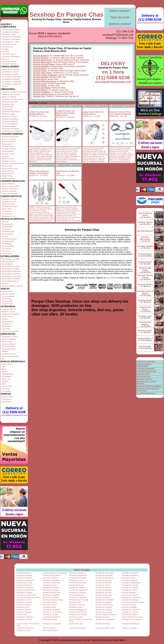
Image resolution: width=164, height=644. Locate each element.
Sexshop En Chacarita (77, 592)
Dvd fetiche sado (8, 231)
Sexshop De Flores (50, 585)
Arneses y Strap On (9, 344)
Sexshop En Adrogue (24, 575)
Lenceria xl (6, 156)
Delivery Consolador (130, 628)
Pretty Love (6, 379)
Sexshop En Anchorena (78, 578)
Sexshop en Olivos (23, 630)
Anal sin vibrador (8, 296)
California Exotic (8, 374)
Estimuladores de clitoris (11, 266)
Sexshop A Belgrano (24, 612)
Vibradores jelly (7, 107)
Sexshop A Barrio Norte (78, 612)
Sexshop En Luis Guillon (52, 624)
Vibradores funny (8, 104)
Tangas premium (8, 173)
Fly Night (5, 49)
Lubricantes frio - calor (10, 42)
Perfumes (5, 59)
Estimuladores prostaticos (11, 279)
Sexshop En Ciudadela (51, 595)
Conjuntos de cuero (9, 201)
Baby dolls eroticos (9, 141)
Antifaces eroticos (8, 312)
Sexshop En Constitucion (131, 597)
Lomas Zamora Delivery (52, 617)
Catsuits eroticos (8, 146)
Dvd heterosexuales (9, 239)
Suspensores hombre (10, 194)
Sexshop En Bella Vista (51, 583)
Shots (4, 384)
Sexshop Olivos (40, 70)
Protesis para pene (9, 354)
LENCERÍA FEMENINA (146, 369)
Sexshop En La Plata (130, 612)
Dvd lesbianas (7, 244)
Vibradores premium (9, 116)
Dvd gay (5, 236)
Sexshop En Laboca (129, 614)
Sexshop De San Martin (52, 575)
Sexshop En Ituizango (104, 610)
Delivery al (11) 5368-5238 (14, 410)
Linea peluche (7, 214)
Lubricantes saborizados (11, 56)
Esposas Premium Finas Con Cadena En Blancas (120, 98)
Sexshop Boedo (40, 53)
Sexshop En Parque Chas (66, 15)
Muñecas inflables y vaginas (12, 286)
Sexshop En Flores (50, 605)
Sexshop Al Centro (102, 597)
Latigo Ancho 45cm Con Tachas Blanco (93, 98)
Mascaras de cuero (9, 216)
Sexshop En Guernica (104, 607)
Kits (3, 359)
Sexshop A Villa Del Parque (53, 600)
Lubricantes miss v (9, 54)
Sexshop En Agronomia (78, 575)
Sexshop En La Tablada (78, 614)
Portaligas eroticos (9, 161)
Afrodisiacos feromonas (10, 314)
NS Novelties (7, 376)
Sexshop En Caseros (130, 590)
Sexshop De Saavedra (104, 575)
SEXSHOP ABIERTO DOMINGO (149, 386)
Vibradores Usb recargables (12, 131)
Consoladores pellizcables (11, 77)
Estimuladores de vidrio (10, 269)
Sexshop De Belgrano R (25, 590)
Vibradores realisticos (10, 121)
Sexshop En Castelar (24, 592)
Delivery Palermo (49, 628)
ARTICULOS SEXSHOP (146, 362)
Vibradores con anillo (10, 337)
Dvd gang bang (7, 234)
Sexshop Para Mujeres (145, 323)
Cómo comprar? (120, 11)
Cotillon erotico (7, 316)
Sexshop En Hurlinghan (52, 610)
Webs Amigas (82, 570)
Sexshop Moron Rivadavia (44, 66)
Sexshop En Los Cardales (132, 619)
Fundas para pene (8, 349)
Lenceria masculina (9, 191)
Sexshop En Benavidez (78, 583)
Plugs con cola (7, 304)
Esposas (5, 319)
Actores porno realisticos (11, 69)
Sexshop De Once (129, 578)
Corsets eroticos (8, 151)
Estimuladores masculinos (11, 276)
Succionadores (7, 264)
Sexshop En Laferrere (25, 617)
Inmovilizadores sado (10, 206)
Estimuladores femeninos (11, 274)
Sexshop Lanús (40, 68)
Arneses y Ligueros (9, 139)
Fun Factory (6, 391)
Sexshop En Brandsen (51, 588)
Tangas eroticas (8, 171)
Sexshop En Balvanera (25, 580)
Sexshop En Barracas (104, 580)
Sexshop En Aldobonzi (130, 575)
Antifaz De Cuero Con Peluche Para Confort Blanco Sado (66, 98)
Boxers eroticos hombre (11, 186)
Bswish (4, 372)
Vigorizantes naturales (10, 331)
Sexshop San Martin (42, 73)
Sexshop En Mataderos (131, 624)
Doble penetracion (8, 346)
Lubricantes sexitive (9, 61)
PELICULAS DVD (144, 377)
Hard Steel (6, 389)
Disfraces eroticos (8, 154)
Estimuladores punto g (10, 281)
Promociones (7, 402)
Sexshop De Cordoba (130, 585)
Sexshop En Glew (76, 607)
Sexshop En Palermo (51, 630)
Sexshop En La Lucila (104, 612)
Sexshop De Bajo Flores (52, 592)
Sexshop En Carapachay (78, 590)
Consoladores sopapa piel (11, 84)
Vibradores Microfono (10, 124)
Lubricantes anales (9, 34)
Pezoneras (6, 329)
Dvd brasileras (7, 227)
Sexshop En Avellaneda (104, 578)
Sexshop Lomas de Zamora (45, 60)
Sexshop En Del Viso (24, 600)
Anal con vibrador (8, 294)
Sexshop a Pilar (75, 602)
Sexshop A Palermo (24, 605)
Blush (4, 369)
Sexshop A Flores (49, 607)
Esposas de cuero (8, 204)
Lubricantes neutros (9, 44)
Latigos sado (6, 209)
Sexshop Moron (40, 64)
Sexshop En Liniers (50, 619)
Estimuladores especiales (11, 271)
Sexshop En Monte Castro (105, 628)
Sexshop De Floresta (103, 583)
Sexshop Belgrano (41, 40)
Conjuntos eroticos (9, 149)
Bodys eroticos (7, 144)
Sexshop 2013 (22, 614)
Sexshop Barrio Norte (42, 45)
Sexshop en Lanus (76, 617)
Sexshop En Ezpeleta (103, 602)
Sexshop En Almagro (24, 578)
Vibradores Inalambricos (11, 112)
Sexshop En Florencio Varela (133, 602)
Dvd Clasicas (7, 249)
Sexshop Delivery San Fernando (55, 573)
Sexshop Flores (40, 55)
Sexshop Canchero (129, 592)
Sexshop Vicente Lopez (43, 79)
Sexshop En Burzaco (103, 588)
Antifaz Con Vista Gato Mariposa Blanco (39, 98)
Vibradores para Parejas (11, 94)
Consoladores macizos (10, 72)
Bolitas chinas (7, 342)
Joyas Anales (7, 299)
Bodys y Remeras (8, 184)
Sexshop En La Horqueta (52, 612)
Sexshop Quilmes (41, 62)
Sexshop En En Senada (104, 600)
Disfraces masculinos (10, 189)
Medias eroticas (8, 159)
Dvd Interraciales (8, 241)
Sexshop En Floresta (77, 605)
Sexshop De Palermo (51, 578)
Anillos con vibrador (9, 97)
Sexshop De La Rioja (24, 583)
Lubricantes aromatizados (11, 37)
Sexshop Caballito (41, 51)
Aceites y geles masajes (11, 30)
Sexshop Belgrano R (77, 595)
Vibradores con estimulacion (12, 99)
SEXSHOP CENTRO (145, 379)
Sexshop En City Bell (103, 592)
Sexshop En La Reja (50, 614)
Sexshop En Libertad (24, 619)
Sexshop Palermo (41, 43)
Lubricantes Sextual (9, 64)
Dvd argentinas (7, 224)
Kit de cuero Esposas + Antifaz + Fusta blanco (39, 157)
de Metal (5, 283)
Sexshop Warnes (40, 75)
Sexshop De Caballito (77, 588)
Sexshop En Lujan (76, 624)
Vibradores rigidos (8, 114)
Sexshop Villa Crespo (42, 58)
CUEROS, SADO (143, 374)
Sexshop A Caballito (129, 607)
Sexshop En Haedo (24, 610)
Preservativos (7, 324)
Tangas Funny (7, 176)
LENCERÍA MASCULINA (146, 371)
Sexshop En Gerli (23, 607)
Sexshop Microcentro (42, 47)
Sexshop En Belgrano (130, 580)
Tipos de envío (120, 17)
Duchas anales (7, 291)
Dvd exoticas (7, 229)
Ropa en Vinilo (7, 166)
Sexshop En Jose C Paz (131, 610)
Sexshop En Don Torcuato (79, 600)
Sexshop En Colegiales (78, 597)
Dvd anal (5, 222)
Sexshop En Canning (51, 590)
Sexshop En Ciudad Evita (26, 595)
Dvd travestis (7, 253)
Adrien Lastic (7, 364)
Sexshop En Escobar (24, 602)
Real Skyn (6, 52)
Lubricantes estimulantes (11, 39)
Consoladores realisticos (11, 79)
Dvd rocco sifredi (8, 246)
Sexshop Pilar (39, 81)
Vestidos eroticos (8, 178)
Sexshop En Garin (129, 605)
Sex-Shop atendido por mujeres (28, 597)
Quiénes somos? (120, 24)
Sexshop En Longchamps (105, 619)
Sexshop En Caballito (130, 588)
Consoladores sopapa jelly (12, 82)
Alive (4, 367)
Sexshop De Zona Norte (104, 573)
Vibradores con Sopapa (10, 129)
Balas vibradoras (8, 261)
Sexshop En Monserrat (25, 628)
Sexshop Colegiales (42, 77)
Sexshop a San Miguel (130, 600)
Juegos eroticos (8, 321)
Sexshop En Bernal (76, 585)
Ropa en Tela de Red (10, 168)
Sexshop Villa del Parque (44, 49)
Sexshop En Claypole (103, 595)
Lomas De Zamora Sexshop (132, 617)
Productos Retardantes (10, 356)
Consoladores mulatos (10, 74)
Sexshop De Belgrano (104, 590)
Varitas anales (7, 301)
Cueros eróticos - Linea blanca (43, 91)
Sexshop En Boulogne (25, 588)
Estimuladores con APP (10, 259)
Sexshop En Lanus (102, 617)
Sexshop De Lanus (76, 580)
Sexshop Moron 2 (145, 339)
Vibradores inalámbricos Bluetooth (14, 92)
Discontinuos (7, 399)
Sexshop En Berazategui (131, 583)
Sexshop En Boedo (103, 585)
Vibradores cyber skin (10, 102)
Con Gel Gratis (7, 397)
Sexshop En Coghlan (130, 595)
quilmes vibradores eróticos (106, 614)
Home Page (33, 88)
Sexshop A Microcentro (104, 605)
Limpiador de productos (10, 32)
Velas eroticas (7, 326)
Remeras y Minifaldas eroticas (13, 164)
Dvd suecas (6, 251)
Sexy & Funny (7, 386)
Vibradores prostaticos (10, 119)
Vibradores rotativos (9, 126)
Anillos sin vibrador (9, 339)
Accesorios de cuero (9, 199)
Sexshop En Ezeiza (50, 602)
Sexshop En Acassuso (77, 573)
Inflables (5, 351)
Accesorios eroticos (9, 309)
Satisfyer (5, 381)
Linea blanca (6, 211)
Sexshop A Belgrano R (78, 610)
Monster (5, 86)
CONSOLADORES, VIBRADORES (144, 365)
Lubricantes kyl (7, 47)
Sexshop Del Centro (24, 573)
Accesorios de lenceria (10, 137)
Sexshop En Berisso (24, 585)
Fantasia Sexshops (103, 624)
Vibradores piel (7, 109)
